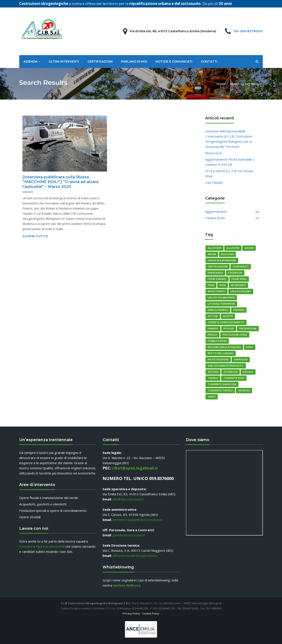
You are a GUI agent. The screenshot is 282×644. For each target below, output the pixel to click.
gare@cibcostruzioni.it (129, 535)
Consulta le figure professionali (42, 546)
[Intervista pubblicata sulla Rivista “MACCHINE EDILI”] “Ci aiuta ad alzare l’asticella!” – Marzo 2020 (61, 182)
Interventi (238, 285)
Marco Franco (218, 310)
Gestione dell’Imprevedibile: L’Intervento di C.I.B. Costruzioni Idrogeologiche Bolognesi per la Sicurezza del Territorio (228, 139)
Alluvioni (233, 248)
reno (250, 347)
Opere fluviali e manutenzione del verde (49, 498)
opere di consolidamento (226, 322)
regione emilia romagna (224, 347)
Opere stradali (30, 517)
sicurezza (231, 372)
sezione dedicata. (127, 585)
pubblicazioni (217, 341)
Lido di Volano (241, 291)
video (212, 397)
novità (228, 316)
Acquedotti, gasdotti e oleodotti (43, 504)
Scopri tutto (35, 236)
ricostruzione (218, 359)
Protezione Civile (235, 335)
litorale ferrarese (221, 304)
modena (239, 310)
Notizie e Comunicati (174, 62)
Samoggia (241, 359)
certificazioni (218, 267)
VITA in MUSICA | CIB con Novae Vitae (229, 173)
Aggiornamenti (216, 211)
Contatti (209, 62)
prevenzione (248, 329)
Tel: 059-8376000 (248, 31)
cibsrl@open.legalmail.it (135, 468)
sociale (248, 372)
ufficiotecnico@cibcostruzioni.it (135, 556)
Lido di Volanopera (221, 298)
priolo (212, 335)
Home (221, 84)
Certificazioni (100, 62)
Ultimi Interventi (64, 62)
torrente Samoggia (222, 384)
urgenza (244, 390)
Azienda (32, 62)
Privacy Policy (131, 613)
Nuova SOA (213, 153)
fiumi (211, 285)
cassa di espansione (222, 260)
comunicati (241, 267)
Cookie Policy (151, 613)
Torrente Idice (234, 378)
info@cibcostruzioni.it (128, 499)
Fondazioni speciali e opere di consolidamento (53, 511)
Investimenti (217, 291)
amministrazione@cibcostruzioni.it (137, 520)
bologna (227, 254)
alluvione (214, 248)
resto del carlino (221, 353)
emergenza (215, 273)
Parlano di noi (134, 62)
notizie (213, 316)
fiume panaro (217, 279)
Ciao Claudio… (215, 182)
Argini (212, 254)
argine (249, 248)
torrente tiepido (220, 390)
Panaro (213, 329)
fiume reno (239, 279)
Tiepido (213, 378)
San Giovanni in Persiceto (226, 366)
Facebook (235, 273)
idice (223, 285)
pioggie (229, 329)
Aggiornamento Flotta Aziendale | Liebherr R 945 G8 (230, 162)
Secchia (213, 372)
